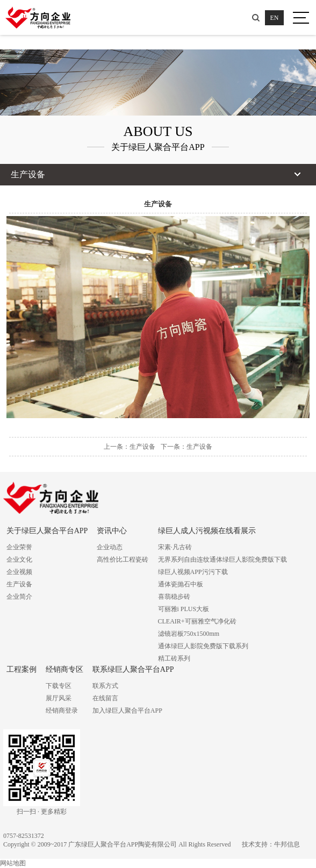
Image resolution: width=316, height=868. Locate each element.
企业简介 (19, 597)
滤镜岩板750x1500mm (189, 634)
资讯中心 (112, 531)
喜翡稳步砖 (174, 597)
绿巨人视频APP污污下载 (193, 572)
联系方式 (105, 686)
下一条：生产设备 (186, 447)
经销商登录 (62, 711)
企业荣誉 (19, 547)
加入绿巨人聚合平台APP (127, 711)
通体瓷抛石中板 (181, 584)
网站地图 (13, 863)
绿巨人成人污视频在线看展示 (207, 531)
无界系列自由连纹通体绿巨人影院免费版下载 (222, 559)
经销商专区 (64, 669)
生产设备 (19, 584)
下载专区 (59, 686)
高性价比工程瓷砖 (123, 559)
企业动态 (110, 547)
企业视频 (19, 572)
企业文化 (19, 559)
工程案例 (21, 669)
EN (275, 18)
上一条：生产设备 (130, 447)
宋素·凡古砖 (175, 547)
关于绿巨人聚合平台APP (47, 531)
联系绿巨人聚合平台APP (133, 669)
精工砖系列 (174, 658)
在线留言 (105, 698)
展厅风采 (59, 698)
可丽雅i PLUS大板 (184, 609)
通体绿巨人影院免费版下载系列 (203, 646)
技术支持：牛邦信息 (271, 844)
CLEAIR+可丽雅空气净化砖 (197, 621)
